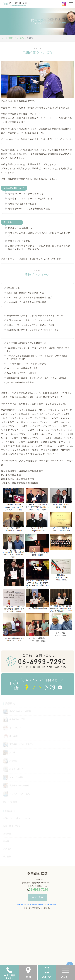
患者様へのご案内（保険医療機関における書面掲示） (38, 905)
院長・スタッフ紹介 (17, 38)
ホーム (5, 38)
